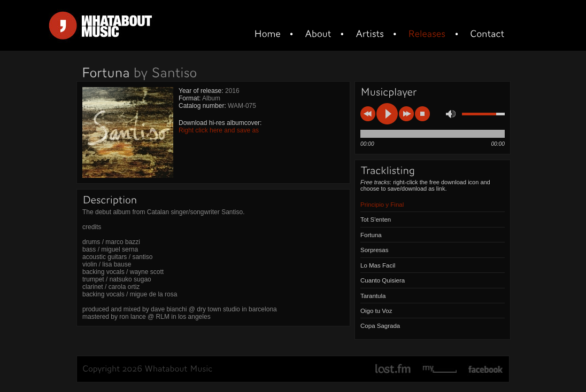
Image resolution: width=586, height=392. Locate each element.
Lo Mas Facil (378, 265)
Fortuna (371, 235)
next (406, 114)
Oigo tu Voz (376, 311)
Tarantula (373, 296)
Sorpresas (374, 250)
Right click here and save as (219, 130)
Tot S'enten (376, 219)
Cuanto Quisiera (383, 280)
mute (451, 114)
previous (368, 114)
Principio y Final (382, 205)
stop (422, 114)
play (387, 114)
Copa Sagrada (380, 326)
